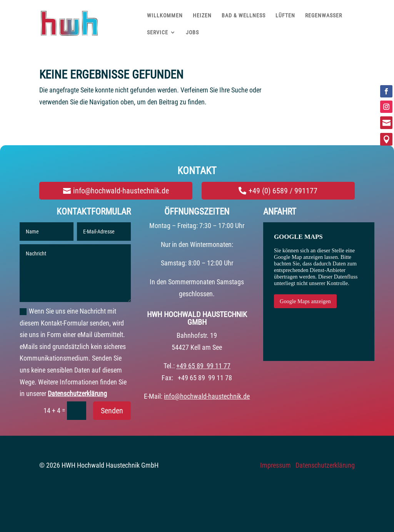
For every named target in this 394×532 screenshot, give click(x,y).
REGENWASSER (324, 15)
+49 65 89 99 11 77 (203, 366)
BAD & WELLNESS (244, 15)
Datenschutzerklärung (77, 394)
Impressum (275, 465)
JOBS (192, 32)
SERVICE (158, 32)
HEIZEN (202, 15)
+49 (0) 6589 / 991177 (283, 191)
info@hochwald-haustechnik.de (121, 191)
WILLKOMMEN (165, 15)
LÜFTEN (285, 15)
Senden (112, 411)
